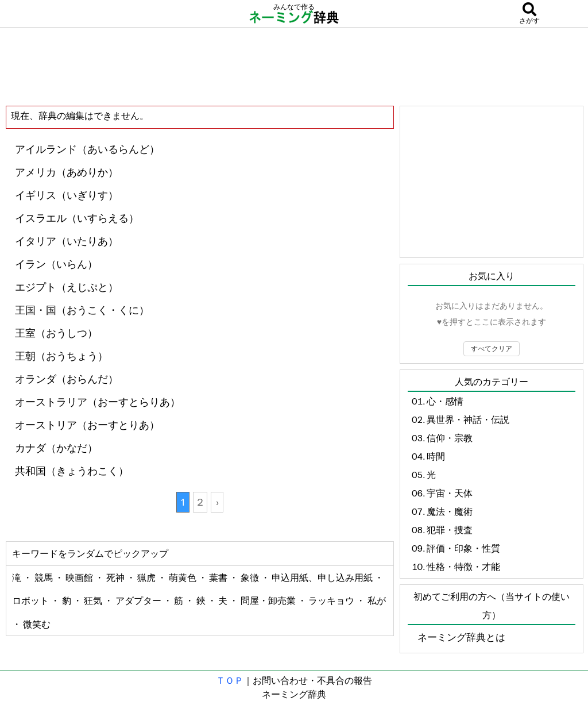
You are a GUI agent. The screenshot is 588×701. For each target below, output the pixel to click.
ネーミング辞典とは (461, 637)
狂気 (94, 600)
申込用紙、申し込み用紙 (323, 577)
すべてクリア (492, 348)
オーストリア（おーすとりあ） (87, 425)
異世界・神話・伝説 (468, 419)
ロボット (31, 600)
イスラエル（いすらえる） (77, 218)
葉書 (219, 577)
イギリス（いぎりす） (67, 195)
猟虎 (147, 577)
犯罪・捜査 (450, 530)
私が (377, 600)
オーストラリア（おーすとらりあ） (98, 402)
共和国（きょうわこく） (72, 471)
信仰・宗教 (450, 438)
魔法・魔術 (450, 511)
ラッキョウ (332, 600)
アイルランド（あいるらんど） (87, 149)
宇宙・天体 (450, 493)
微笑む (37, 624)
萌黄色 (183, 577)
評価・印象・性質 (463, 548)
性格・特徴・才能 (463, 567)
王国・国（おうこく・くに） (82, 310)
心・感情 (445, 401)
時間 (436, 456)
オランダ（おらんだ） (67, 379)
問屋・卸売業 (269, 600)
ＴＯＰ (230, 680)
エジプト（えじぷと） (67, 287)
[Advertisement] (294, 66)
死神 (116, 577)
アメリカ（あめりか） (67, 172)
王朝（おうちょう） (61, 356)
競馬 (45, 577)
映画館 (80, 577)
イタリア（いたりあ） (67, 241)
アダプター (139, 600)
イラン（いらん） (56, 264)
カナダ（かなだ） (56, 448)
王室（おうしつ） (56, 333)
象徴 (251, 577)
